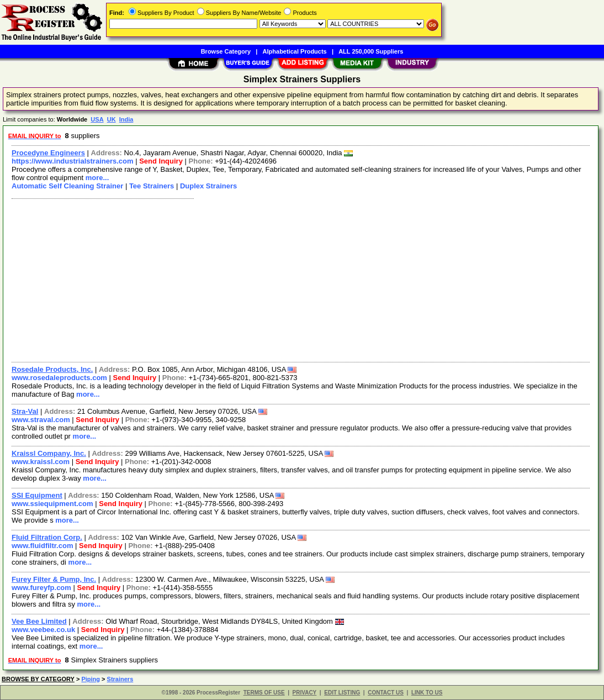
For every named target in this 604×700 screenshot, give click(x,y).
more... (97, 178)
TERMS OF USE (264, 693)
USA (97, 119)
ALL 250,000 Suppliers (371, 51)
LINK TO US (427, 693)
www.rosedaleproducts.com (59, 378)
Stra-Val (25, 411)
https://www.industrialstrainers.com (73, 161)
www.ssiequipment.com (52, 504)
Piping (91, 679)
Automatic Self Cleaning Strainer (67, 186)
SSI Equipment (37, 495)
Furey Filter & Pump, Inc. (54, 579)
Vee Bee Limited (39, 621)
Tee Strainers (152, 186)
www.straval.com (41, 420)
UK (112, 119)
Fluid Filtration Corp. (47, 537)
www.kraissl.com (41, 462)
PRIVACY (305, 693)
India (126, 119)
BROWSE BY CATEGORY (38, 679)
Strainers (120, 679)
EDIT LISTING (342, 693)
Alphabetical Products (295, 51)
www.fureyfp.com (41, 588)
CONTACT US (386, 693)
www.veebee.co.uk (43, 630)
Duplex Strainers (208, 186)
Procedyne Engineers (48, 153)
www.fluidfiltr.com (42, 546)
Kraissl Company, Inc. (49, 453)
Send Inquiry (161, 161)
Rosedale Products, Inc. (52, 369)
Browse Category (226, 51)
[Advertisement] (301, 279)
